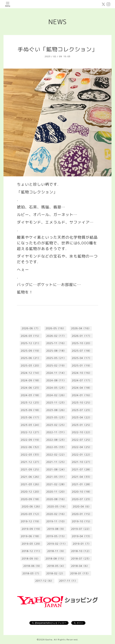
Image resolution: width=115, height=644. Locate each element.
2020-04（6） (82, 507)
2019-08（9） (56, 529)
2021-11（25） (56, 462)
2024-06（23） (31, 388)
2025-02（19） (56, 366)
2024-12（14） (31, 373)
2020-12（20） (31, 492)
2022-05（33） (56, 447)
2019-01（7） (82, 544)
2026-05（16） (55, 328)
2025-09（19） (31, 351)
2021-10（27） (82, 462)
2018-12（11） (32, 551)
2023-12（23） (31, 403)
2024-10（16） (82, 373)
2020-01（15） (82, 514)
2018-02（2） (55, 573)
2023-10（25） (82, 403)
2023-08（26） (56, 410)
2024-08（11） (56, 380)
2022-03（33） (31, 455)
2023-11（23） (56, 403)
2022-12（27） (31, 432)
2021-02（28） (56, 484)
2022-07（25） (82, 440)
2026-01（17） (82, 336)
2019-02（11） (57, 544)
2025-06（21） (31, 358)
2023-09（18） (31, 410)
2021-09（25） (31, 469)
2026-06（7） (31, 328)
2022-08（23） (56, 440)
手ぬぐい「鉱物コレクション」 (57, 49)
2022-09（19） (31, 440)
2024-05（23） (56, 388)
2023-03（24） (31, 425)
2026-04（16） (81, 328)
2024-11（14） (56, 373)
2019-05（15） (56, 536)
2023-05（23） (56, 417)
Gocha (49, 640)
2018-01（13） (80, 573)
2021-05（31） (56, 477)
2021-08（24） (56, 469)
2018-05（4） (56, 566)
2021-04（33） (82, 477)
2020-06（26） (32, 507)
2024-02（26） (56, 395)
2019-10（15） (82, 521)
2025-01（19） (82, 366)
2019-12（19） (31, 521)
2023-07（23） (82, 410)
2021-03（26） (31, 484)
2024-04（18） (82, 388)
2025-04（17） (82, 358)
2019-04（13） (82, 536)
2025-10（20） (82, 343)
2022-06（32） (31, 447)
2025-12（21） (31, 343)
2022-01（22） (82, 455)
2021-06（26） (31, 477)
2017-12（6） (44, 581)
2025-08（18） (56, 351)
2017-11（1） (68, 581)
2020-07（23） (82, 499)
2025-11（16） (56, 343)
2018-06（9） (32, 566)
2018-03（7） (31, 573)
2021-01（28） (82, 484)
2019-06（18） (31, 536)
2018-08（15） (55, 559)
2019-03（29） (32, 544)
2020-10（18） (82, 492)
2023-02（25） (56, 425)
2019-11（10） (56, 521)
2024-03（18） (31, 395)
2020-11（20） (56, 492)
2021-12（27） (31, 462)
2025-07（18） (82, 351)
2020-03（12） (31, 514)
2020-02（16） (56, 514)
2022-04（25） (82, 447)
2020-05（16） (57, 507)
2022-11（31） (56, 432)
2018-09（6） (31, 559)
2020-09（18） (31, 499)
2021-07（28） (82, 469)
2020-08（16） (56, 499)
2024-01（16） (82, 395)
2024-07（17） (82, 380)
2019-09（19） (32, 529)
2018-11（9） (56, 551)
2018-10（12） (81, 551)
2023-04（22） (82, 417)
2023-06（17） (31, 417)
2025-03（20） (31, 366)
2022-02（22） (56, 455)
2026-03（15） (31, 336)
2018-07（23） (81, 559)
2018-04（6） (80, 566)
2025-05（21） (56, 358)
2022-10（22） (82, 432)
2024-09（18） (31, 380)
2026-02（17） (56, 336)
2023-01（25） (82, 425)
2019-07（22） (81, 529)
